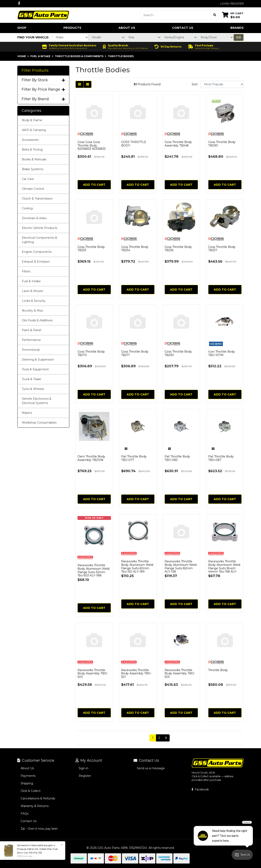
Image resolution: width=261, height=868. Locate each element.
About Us (127, 28)
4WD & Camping (34, 130)
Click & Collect (31, 791)
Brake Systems (33, 169)
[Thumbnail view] (80, 84)
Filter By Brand (43, 99)
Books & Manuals (34, 159)
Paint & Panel (32, 330)
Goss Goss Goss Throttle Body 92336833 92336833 (92, 145)
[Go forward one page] (166, 738)
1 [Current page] (153, 738)
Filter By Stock (43, 80)
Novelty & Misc (33, 311)
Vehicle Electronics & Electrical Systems (37, 401)
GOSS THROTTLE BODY (134, 144)
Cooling (27, 208)
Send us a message (151, 768)
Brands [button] (237, 28)
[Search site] (215, 15)
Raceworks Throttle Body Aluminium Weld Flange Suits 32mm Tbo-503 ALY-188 (93, 570)
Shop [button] (22, 28)
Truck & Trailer (32, 379)
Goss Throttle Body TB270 (91, 353)
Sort (195, 84)
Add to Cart (94, 185)
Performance (31, 340)
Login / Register (232, 3)
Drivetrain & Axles (34, 218)
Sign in (83, 768)
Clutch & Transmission (37, 199)
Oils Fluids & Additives (37, 320)
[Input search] (176, 15)
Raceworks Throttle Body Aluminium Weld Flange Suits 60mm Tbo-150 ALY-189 (137, 566)
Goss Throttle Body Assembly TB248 (178, 144)
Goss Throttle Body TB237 (222, 249)
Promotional (31, 350)
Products (72, 28)
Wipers (27, 413)
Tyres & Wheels (33, 389)
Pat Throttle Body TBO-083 (177, 458)
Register (85, 776)
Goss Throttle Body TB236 (178, 249)
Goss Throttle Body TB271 (135, 353)
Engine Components (37, 252)
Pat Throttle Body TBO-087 (221, 458)
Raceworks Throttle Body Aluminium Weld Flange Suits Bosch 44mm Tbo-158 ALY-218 (224, 568)
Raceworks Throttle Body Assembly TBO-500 (93, 674)
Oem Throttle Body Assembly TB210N (91, 458)
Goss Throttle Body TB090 (222, 144)
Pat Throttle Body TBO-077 (134, 458)
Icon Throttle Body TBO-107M (222, 353)
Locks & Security (34, 301)
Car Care (28, 179)
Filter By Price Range (43, 89)
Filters (26, 271)
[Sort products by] (222, 84)
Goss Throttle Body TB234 (135, 249)
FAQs (24, 814)
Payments (28, 776)
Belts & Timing (32, 150)
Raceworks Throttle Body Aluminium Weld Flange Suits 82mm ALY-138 (181, 566)
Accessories (30, 140)
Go (239, 37)
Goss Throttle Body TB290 (178, 353)
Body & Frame (32, 120)
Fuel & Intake (31, 281)
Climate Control (33, 189)
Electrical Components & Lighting (39, 240)
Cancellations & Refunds (38, 798)
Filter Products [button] (35, 70)
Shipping (27, 783)
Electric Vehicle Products (40, 228)
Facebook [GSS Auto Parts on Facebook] (200, 789)
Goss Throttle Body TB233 (91, 249)
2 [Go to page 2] (159, 738)
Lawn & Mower (33, 291)
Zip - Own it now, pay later (39, 829)
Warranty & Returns (35, 806)
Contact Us (183, 28)
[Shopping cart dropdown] (233, 15)
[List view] (87, 84)
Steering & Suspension (38, 360)
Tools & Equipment (35, 369)
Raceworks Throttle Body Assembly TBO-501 (136, 674)
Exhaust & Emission (36, 262)
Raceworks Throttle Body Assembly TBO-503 (180, 674)
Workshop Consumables (39, 423)
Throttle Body (218, 670)
